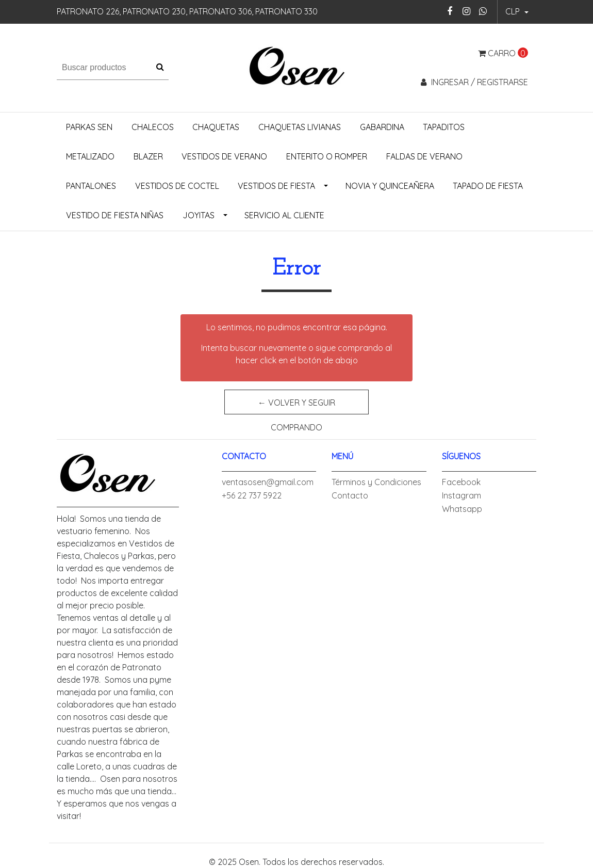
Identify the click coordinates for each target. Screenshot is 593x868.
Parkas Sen (89, 127)
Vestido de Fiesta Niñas (115, 215)
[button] (517, 12)
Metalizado (90, 156)
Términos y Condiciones (376, 482)
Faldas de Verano (424, 156)
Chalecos (153, 127)
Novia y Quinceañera (390, 186)
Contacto (350, 495)
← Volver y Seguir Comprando (296, 406)
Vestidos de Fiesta (276, 186)
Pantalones (91, 186)
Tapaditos (444, 127)
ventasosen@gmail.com (268, 482)
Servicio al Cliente (284, 215)
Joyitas (199, 215)
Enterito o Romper (327, 156)
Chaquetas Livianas (300, 127)
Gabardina (382, 127)
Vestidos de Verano (224, 156)
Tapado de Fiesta (488, 186)
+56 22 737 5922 (252, 495)
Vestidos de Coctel (177, 186)
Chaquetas (216, 127)
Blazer (148, 156)
